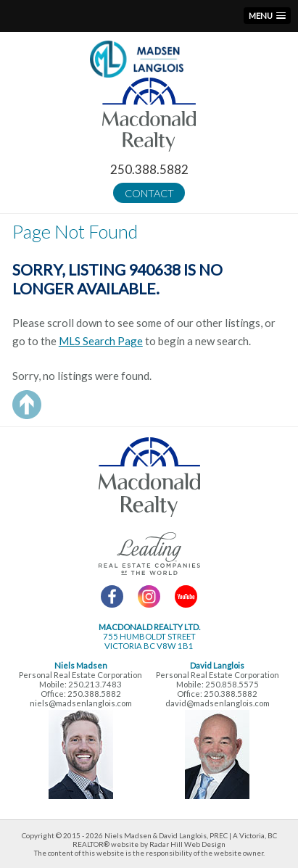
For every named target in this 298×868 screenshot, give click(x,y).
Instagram (149, 596)
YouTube (186, 596)
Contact (149, 193)
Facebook (112, 596)
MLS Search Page (101, 341)
